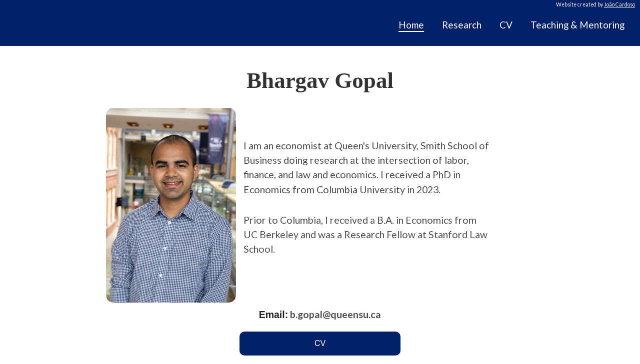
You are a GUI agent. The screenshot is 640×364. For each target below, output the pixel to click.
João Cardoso (619, 4)
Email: (274, 315)
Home (411, 25)
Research (462, 25)
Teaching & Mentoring (577, 25)
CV (506, 25)
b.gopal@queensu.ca (335, 314)
